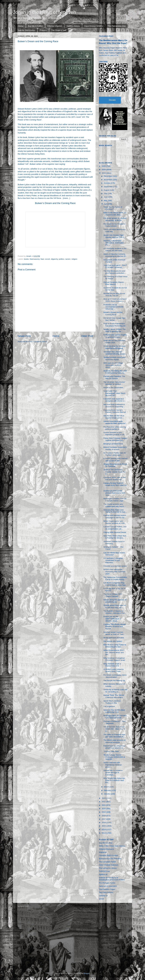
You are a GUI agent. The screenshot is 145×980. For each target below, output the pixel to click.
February (108, 790)
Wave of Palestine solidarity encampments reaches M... (115, 255)
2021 (104, 805)
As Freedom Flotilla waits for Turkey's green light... (115, 454)
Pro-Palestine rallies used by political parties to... (115, 428)
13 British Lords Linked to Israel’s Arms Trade (114, 670)
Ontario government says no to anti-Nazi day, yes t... (115, 606)
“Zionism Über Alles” (112, 751)
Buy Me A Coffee (35, 26)
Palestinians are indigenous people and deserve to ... (114, 747)
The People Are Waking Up (114, 681)
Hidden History (73, 26)
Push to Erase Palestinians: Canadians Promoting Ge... (115, 325)
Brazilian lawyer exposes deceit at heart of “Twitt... (114, 633)
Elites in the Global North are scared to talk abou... (115, 214)
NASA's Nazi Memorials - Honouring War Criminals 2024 (114, 572)
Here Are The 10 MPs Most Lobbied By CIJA (114, 711)
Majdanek (103, 852)
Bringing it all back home (113, 444)
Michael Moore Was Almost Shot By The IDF (114, 294)
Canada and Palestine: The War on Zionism (114, 377)
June (106, 197)
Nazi (42, 259)
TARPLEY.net (104, 871)
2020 (104, 809)
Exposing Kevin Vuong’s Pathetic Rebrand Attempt (115, 411)
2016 (104, 822)
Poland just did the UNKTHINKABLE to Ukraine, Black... (112, 619)
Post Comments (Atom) (38, 342)
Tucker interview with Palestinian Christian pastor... (113, 765)
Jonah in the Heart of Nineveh (44, 12)
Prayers (43, 30)
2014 (104, 829)
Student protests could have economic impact (115, 358)
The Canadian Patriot (107, 862)
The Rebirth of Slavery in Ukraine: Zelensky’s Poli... (115, 612)
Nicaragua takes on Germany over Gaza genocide (115, 717)
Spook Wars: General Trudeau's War (112, 702)
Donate (112, 100)
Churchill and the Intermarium (115, 566)
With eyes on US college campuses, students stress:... (113, 365)
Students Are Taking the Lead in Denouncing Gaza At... (115, 372)
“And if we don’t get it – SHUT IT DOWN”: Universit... (115, 266)
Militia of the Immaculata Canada (112, 846)
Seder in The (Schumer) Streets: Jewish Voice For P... (115, 472)
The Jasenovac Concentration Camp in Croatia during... (115, 578)
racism (68, 259)
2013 (104, 833)
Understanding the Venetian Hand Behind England (115, 347)
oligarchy (54, 259)
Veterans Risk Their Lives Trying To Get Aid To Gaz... (115, 511)
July (106, 193)
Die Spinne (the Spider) (113, 641)
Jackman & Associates (108, 886)
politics (61, 259)
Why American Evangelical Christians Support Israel (114, 659)
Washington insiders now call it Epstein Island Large (115, 500)
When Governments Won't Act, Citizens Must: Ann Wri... (114, 652)
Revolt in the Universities (113, 388)
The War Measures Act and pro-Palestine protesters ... (115, 272)
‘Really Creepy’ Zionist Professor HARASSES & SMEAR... (114, 757)
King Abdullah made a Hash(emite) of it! (112, 665)
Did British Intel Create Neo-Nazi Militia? (115, 319)
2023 (104, 798)
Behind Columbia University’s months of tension (115, 448)
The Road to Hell (59, 30)
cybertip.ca (103, 896)
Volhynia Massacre (106, 849)
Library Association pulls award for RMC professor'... (115, 422)
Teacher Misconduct (26, 30)
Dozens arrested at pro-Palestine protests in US (114, 434)
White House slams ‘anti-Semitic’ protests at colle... (115, 522)
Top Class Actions (106, 892)
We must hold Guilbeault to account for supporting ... (114, 406)
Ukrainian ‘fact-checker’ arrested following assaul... (115, 353)
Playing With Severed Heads (115, 532)
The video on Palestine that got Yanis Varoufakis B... (114, 736)
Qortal (101, 899)
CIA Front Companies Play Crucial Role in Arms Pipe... (115, 584)
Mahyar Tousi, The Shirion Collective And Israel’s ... (114, 696)
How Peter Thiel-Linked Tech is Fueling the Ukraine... (115, 537)
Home (21, 26)
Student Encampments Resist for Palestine (115, 465)
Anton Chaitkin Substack (109, 865)
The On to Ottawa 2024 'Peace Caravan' (113, 595)
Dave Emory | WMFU (94, 26)
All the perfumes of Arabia (114, 638)
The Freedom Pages (107, 889)
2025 (104, 170)
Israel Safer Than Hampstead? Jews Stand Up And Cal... (114, 393)
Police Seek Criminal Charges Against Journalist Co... (115, 439)
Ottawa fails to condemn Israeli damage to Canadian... (113, 773)
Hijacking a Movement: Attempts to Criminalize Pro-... (114, 243)
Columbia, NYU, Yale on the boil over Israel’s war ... (115, 478)
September (108, 187)
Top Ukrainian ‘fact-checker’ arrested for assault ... (114, 383)
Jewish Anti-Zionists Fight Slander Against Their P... (114, 236)
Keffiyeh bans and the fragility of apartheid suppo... (115, 336)
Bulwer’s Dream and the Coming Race (55, 203)
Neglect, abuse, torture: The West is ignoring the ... (115, 330)
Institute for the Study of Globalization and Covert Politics (112, 879)
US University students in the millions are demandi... (115, 250)
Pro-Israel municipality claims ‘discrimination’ (115, 676)
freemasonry (35, 259)
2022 (104, 802)
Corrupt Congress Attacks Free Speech (114, 283)
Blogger (87, 973)
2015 (104, 826)
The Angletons (109, 706)
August (107, 190)
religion (74, 259)
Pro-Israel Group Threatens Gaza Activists (114, 225)
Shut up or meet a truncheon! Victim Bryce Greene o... (115, 300)
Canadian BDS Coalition (109, 855)
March (107, 787)
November (108, 180)
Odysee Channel (55, 26)
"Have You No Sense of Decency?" (113, 208)
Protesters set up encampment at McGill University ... (113, 307)
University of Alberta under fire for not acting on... (115, 691)
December (108, 176)
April (106, 204)
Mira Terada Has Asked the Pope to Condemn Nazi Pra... (114, 780)
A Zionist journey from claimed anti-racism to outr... (115, 459)
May (106, 200)
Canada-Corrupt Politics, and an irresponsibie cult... (115, 528)
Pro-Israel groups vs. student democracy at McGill (115, 219)
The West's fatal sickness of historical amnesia (115, 741)
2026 (104, 166)
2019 (104, 812)
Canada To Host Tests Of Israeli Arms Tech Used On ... (115, 485)
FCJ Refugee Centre (107, 883)
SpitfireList (103, 874)
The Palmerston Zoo (117, 26)
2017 (104, 819)
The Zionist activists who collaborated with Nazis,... (115, 505)
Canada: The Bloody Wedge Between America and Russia (115, 626)
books (26, 259)
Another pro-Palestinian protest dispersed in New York (114, 493)
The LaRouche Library (108, 868)
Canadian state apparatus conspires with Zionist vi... (115, 400)
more (66, 198)
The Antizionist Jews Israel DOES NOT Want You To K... (114, 729)
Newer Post (24, 336)
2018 (104, 816)
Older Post (87, 336)
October (107, 183)
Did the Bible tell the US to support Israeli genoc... (114, 417)
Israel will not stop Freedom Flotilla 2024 (114, 342)
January (107, 794)
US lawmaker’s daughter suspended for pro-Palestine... (113, 560)
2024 (104, 173)
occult (47, 259)
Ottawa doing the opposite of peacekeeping (115, 601)
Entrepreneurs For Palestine (110, 859)
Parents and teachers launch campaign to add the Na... (115, 516)
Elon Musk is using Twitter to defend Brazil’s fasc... (115, 646)
